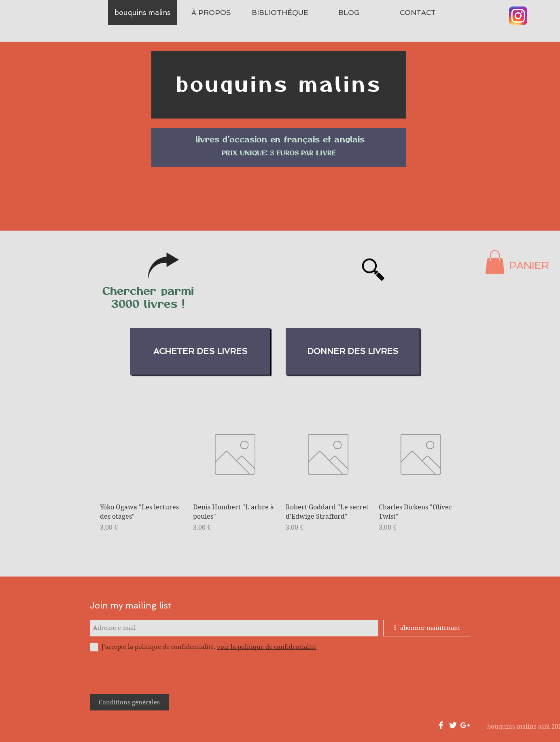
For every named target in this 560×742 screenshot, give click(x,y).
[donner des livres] (353, 351)
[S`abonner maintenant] (427, 628)
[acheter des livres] (200, 351)
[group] (282, 477)
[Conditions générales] (129, 702)
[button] (495, 262)
